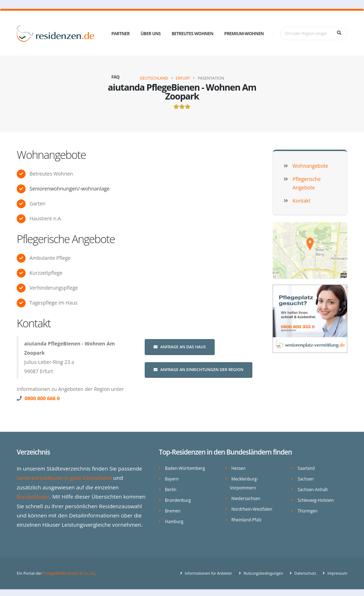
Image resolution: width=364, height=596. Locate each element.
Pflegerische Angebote (66, 239)
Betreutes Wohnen (192, 34)
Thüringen (308, 509)
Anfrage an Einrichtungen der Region (199, 369)
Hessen (239, 468)
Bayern (172, 478)
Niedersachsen (247, 497)
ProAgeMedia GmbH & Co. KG (71, 571)
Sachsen (306, 478)
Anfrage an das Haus (180, 347)
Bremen (173, 509)
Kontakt (34, 323)
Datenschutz (302, 571)
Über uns (151, 34)
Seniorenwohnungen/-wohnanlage (69, 189)
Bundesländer (34, 496)
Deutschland (154, 78)
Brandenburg (179, 499)
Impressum (336, 571)
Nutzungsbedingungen (258, 571)
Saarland (307, 468)
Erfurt (183, 78)
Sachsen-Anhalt (314, 488)
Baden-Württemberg (186, 468)
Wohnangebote (51, 155)
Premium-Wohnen (244, 34)
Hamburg (175, 519)
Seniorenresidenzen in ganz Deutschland (68, 478)
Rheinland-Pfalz (248, 518)
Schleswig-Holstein (317, 499)
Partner (121, 34)
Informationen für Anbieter (200, 571)
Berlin (171, 488)
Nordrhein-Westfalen (253, 507)
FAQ (115, 77)
